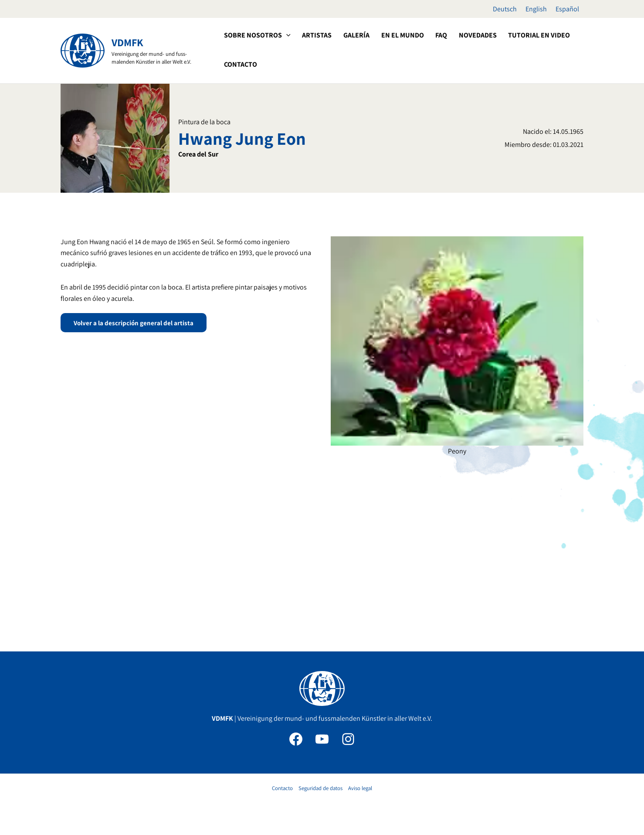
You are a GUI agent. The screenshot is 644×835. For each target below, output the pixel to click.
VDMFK (127, 42)
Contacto (282, 788)
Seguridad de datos (320, 788)
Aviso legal (360, 788)
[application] (286, 35)
